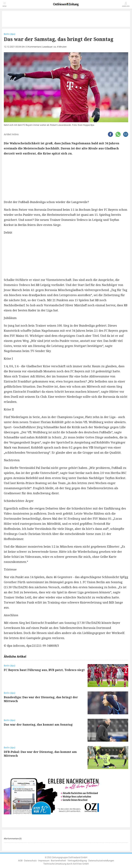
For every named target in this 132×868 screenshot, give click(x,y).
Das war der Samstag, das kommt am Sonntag (38, 724)
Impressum (44, 861)
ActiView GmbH (81, 864)
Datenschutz (30, 861)
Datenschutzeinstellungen (101, 861)
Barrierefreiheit (58, 861)
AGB (20, 861)
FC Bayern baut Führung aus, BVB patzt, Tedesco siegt (44, 670)
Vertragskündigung (77, 861)
